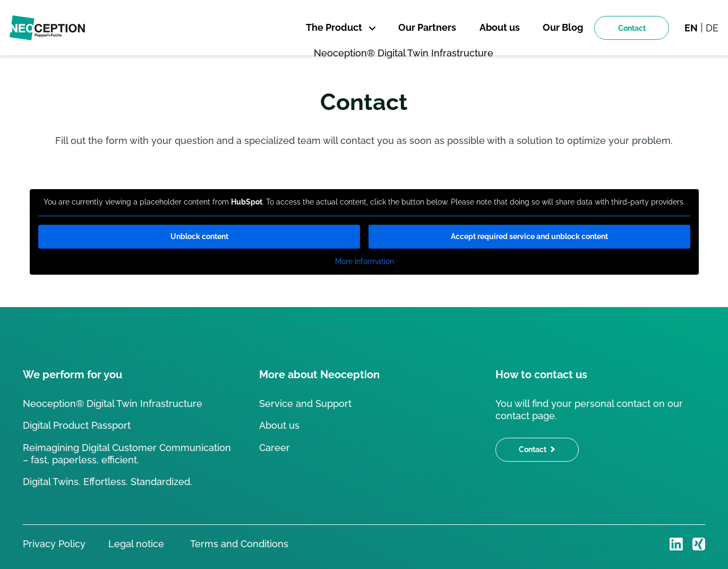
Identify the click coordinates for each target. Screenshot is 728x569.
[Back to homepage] (47, 28)
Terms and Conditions (238, 544)
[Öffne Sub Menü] (371, 28)
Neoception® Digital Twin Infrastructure (113, 404)
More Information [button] (364, 261)
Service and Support (305, 404)
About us (279, 425)
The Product (334, 27)
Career (275, 448)
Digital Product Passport (77, 425)
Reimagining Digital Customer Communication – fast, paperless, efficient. (127, 454)
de (712, 28)
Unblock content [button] (199, 236)
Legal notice (136, 544)
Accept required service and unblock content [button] (529, 236)
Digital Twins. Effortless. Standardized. (108, 482)
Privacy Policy (54, 544)
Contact (632, 28)
